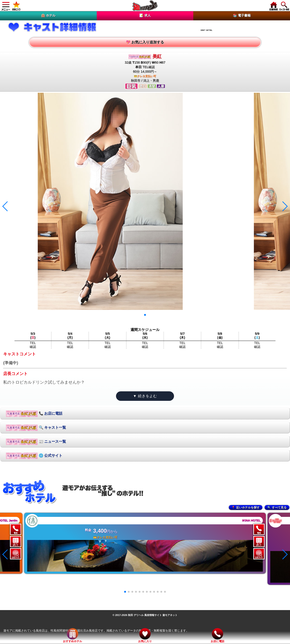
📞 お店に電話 (34, 414)
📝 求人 (145, 15)
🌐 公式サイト (34, 456)
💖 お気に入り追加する (145, 42)
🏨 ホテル (48, 15)
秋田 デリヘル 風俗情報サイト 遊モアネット (153, 615)
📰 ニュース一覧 (36, 442)
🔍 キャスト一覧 (36, 428)
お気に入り (145, 636)
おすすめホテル (72, 636)
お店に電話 (217, 636)
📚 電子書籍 (242, 15)
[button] (145, 315)
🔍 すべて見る (277, 507)
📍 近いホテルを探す (246, 507)
